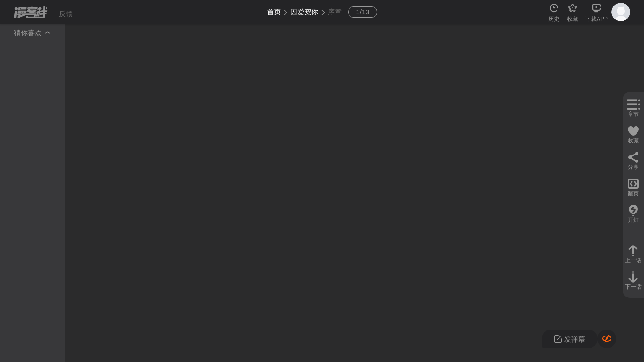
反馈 (66, 14)
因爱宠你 (304, 12)
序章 (335, 12)
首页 (274, 12)
